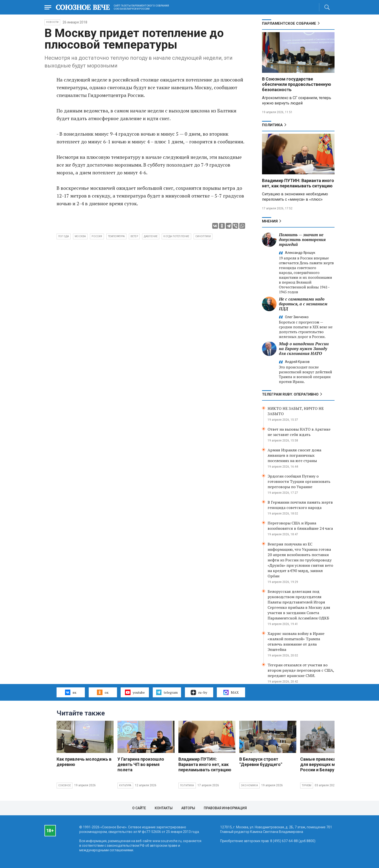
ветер (134, 236)
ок (103, 692)
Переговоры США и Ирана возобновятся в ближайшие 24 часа (300, 526)
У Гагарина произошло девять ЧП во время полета (141, 764)
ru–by (199, 692)
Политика (272, 125)
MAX (231, 692)
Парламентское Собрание (289, 23)
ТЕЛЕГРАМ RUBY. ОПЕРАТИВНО (290, 394)
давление (151, 236)
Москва (80, 236)
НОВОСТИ (52, 22)
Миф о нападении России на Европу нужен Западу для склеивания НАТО (304, 349)
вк (71, 692)
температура (116, 236)
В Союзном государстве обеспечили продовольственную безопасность (297, 84)
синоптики (203, 236)
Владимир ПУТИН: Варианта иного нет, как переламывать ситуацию (298, 183)
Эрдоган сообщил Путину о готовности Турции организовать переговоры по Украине (299, 481)
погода (64, 236)
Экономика (249, 785)
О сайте (139, 808)
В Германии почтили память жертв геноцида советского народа (300, 505)
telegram (167, 692)
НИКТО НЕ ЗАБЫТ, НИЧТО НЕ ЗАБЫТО (296, 411)
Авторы (188, 808)
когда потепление (176, 236)
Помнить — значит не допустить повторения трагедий (302, 239)
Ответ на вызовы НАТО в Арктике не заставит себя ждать (299, 432)
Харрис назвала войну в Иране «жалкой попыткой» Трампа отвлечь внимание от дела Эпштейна (296, 641)
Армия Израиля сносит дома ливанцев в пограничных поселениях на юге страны (294, 455)
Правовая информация (225, 808)
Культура (125, 785)
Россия (97, 236)
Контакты (164, 808)
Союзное (65, 785)
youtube (135, 692)
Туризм (307, 785)
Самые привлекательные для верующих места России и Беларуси (327, 764)
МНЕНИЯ (270, 221)
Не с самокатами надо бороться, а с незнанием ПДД (303, 304)
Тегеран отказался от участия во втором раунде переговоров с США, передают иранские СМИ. (301, 670)
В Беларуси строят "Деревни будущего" (261, 762)
